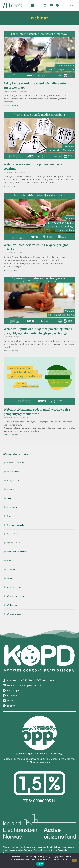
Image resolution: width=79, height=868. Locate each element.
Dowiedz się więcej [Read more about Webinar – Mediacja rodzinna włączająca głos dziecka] (11, 270)
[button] (32, 5)
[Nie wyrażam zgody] (74, 860)
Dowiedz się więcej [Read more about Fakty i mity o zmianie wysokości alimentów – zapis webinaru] (11, 105)
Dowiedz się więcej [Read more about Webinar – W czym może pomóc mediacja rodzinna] (11, 186)
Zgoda (40, 864)
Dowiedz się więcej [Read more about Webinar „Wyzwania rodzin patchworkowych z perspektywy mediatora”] (11, 435)
